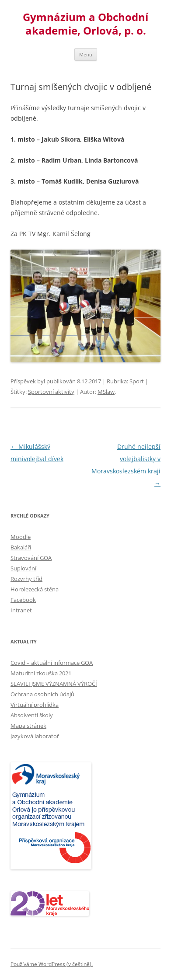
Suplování (23, 568)
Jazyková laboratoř (35, 736)
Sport (137, 381)
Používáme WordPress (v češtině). (52, 964)
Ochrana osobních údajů (42, 694)
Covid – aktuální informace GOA (52, 663)
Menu (86, 54)
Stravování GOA (31, 558)
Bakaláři (21, 547)
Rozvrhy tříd (26, 579)
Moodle (21, 537)
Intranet (21, 610)
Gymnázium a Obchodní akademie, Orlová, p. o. (85, 24)
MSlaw (106, 392)
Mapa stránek (28, 726)
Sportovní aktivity (51, 392)
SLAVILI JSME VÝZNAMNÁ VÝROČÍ (54, 684)
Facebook (23, 600)
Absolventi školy (32, 715)
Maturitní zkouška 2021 (41, 673)
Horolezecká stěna (35, 589)
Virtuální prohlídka (35, 705)
